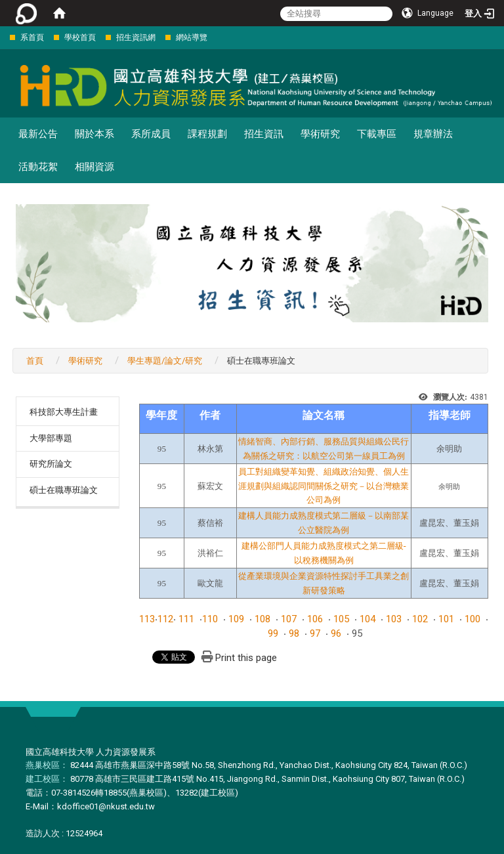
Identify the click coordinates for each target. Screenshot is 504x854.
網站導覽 (192, 37)
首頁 (35, 361)
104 (367, 619)
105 (341, 619)
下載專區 (377, 134)
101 (446, 619)
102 (420, 619)
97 (315, 633)
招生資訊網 (136, 37)
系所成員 (151, 134)
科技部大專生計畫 (64, 412)
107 (289, 619)
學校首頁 (80, 37)
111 (186, 619)
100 (472, 619)
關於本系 (94, 134)
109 (236, 619)
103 (394, 619)
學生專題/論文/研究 (165, 361)
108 (262, 619)
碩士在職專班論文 (64, 490)
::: (3, 37)
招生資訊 (264, 134)
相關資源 (94, 167)
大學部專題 (51, 438)
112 (165, 619)
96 (336, 633)
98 (294, 633)
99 (273, 633)
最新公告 (38, 134)
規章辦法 (433, 134)
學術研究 (320, 134)
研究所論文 (51, 464)
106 (315, 619)
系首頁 (32, 37)
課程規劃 (207, 134)
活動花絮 (38, 167)
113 (147, 619)
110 (210, 619)
